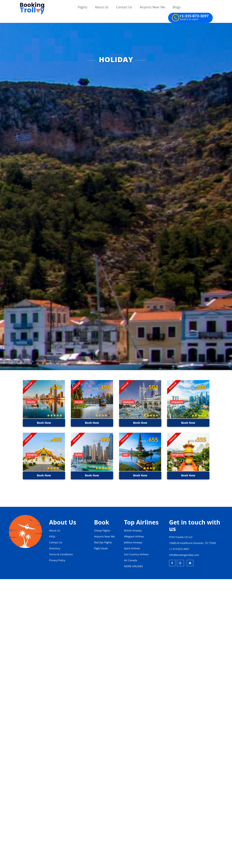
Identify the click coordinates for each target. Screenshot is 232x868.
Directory (55, 548)
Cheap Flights (102, 530)
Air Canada (131, 560)
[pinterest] (190, 563)
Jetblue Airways (133, 542)
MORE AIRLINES (133, 566)
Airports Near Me (152, 7)
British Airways (133, 530)
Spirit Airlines (132, 548)
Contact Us (124, 7)
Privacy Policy (57, 560)
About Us (102, 7)
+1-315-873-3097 (179, 549)
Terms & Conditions (61, 554)
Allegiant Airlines (134, 536)
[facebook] (172, 563)
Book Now (44, 423)
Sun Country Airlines (136, 554)
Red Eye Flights (103, 542)
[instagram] (180, 563)
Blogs (177, 7)
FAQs (52, 536)
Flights (83, 7)
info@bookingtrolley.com (184, 555)
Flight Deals (101, 548)
